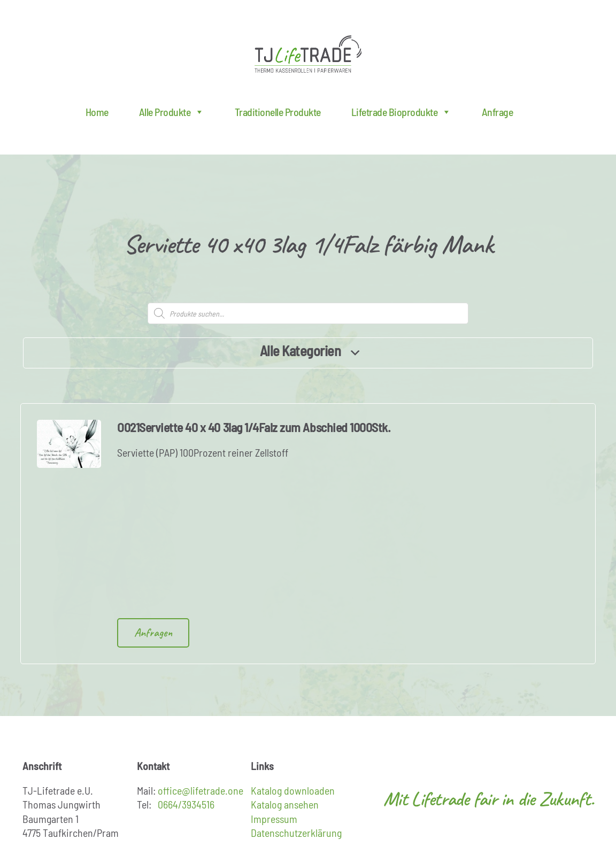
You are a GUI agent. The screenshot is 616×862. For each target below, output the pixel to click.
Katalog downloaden (293, 790)
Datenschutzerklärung (296, 833)
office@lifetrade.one (201, 790)
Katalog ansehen (285, 804)
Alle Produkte (172, 112)
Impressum (274, 819)
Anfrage (498, 112)
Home (97, 112)
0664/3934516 (186, 804)
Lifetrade (308, 54)
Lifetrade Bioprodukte (401, 112)
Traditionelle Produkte (278, 112)
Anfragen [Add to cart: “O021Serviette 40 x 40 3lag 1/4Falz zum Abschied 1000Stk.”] (153, 633)
